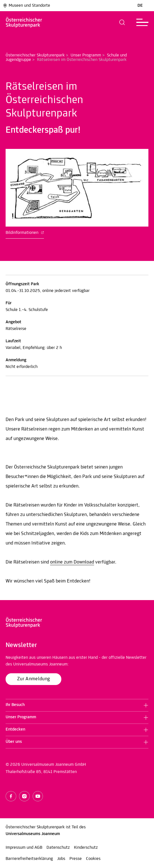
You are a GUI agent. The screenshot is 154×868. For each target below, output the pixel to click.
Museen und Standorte (26, 6)
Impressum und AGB (24, 848)
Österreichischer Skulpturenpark (35, 55)
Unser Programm (86, 55)
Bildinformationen (25, 233)
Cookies (93, 859)
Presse (76, 859)
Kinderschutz (86, 848)
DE (140, 6)
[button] (122, 22)
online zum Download (72, 562)
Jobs (61, 859)
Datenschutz (58, 848)
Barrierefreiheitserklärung (29, 859)
